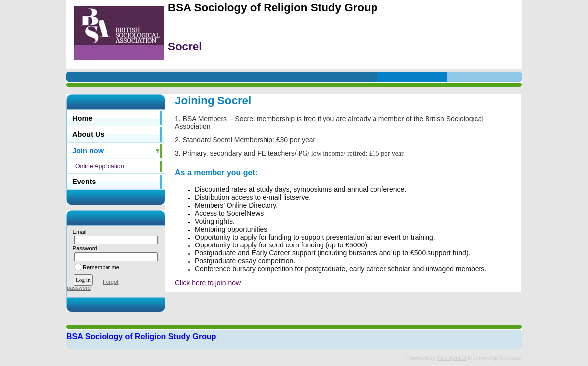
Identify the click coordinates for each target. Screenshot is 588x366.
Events (84, 182)
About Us (88, 134)
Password (83, 248)
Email (78, 232)
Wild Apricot (452, 358)
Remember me (101, 267)
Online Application (100, 166)
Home (82, 118)
